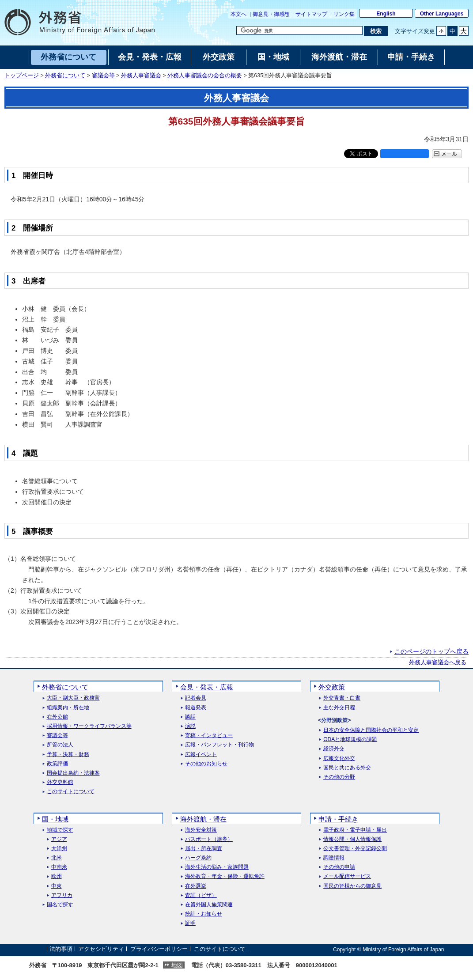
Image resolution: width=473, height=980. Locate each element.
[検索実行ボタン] (376, 31)
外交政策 (332, 687)
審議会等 (103, 76)
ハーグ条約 (198, 858)
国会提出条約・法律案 (73, 773)
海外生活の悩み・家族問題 (217, 867)
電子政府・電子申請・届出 (355, 830)
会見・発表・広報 (207, 687)
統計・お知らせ (204, 914)
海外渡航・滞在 (203, 819)
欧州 (57, 876)
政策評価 (57, 764)
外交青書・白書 (342, 698)
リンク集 (344, 14)
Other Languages (442, 14)
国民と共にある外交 (347, 768)
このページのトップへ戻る (431, 651)
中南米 (59, 867)
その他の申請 (339, 867)
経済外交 (334, 749)
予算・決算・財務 (68, 755)
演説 (190, 726)
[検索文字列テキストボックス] (299, 30)
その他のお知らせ (206, 764)
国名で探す (60, 905)
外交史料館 (60, 782)
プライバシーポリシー (159, 949)
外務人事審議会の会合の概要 (205, 76)
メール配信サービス (347, 876)
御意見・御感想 (271, 14)
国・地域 (55, 819)
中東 (57, 886)
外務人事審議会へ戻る (438, 662)
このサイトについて (71, 792)
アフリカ (62, 895)
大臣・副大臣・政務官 (73, 698)
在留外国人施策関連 (209, 905)
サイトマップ (311, 14)
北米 (57, 858)
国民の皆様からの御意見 (352, 886)
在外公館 (57, 717)
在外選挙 (196, 886)
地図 (177, 965)
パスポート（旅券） (209, 839)
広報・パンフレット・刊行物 (219, 745)
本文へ (238, 14)
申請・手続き (338, 819)
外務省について (65, 76)
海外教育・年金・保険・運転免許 (225, 876)
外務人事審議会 (141, 76)
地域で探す (60, 830)
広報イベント (201, 755)
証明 (190, 923)
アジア (59, 839)
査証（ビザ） (201, 895)
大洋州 (59, 849)
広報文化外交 (339, 759)
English (386, 14)
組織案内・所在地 (68, 708)
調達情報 (334, 858)
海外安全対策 (201, 830)
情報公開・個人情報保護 (352, 839)
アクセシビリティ (101, 949)
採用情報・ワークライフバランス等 (89, 726)
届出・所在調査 (204, 849)
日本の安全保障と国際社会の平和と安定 (371, 730)
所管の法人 (60, 745)
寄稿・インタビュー (209, 736)
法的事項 (61, 949)
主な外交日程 (339, 708)
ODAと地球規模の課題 (350, 740)
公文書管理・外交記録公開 (355, 849)
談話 (190, 717)
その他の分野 (339, 777)
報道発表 (196, 708)
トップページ (22, 76)
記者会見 (196, 698)
